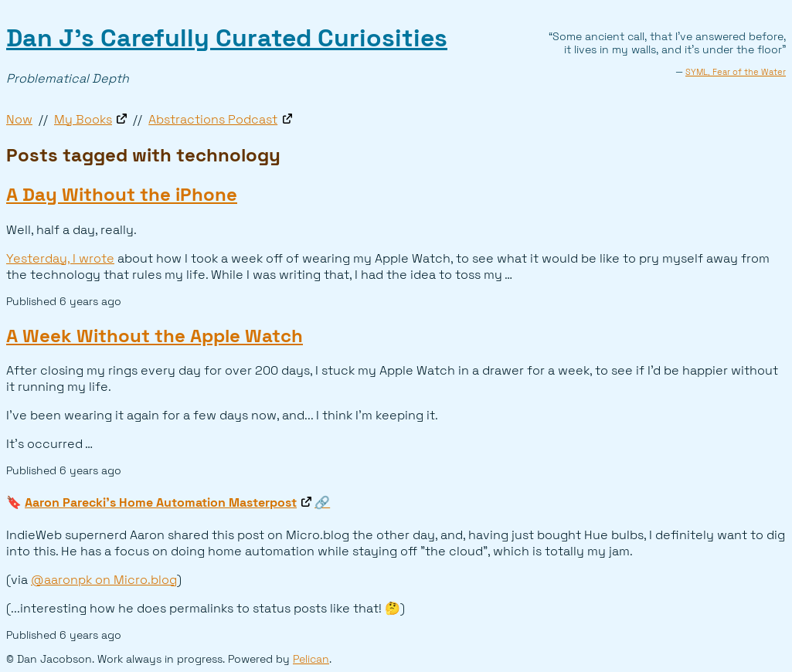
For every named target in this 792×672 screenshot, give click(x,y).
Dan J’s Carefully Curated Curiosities (227, 38)
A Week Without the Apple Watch (155, 336)
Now (19, 119)
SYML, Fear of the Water (736, 72)
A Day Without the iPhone (122, 194)
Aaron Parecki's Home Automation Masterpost (161, 502)
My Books (83, 119)
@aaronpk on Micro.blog (104, 580)
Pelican (311, 659)
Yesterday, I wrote (60, 258)
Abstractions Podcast (213, 119)
